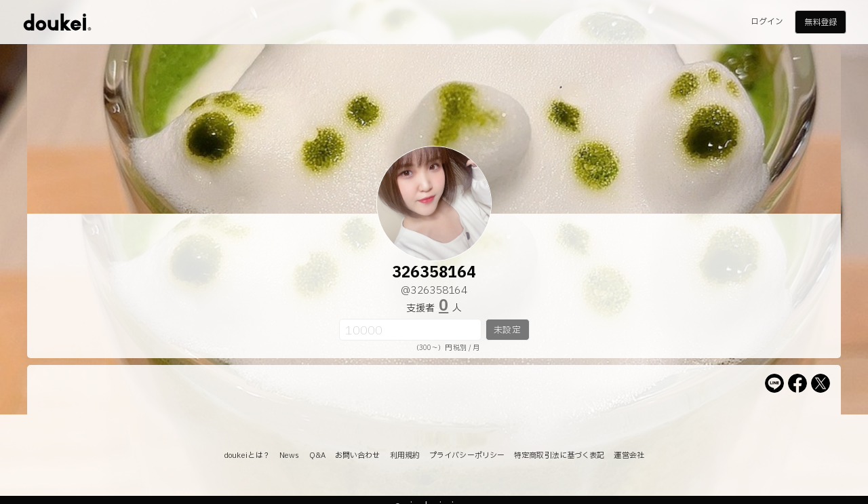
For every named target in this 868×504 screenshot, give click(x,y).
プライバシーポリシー (467, 455)
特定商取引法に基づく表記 (559, 455)
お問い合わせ (358, 455)
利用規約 (405, 455)
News (289, 455)
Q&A (317, 455)
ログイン (767, 22)
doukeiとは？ (247, 455)
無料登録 (821, 22)
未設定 (507, 330)
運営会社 (629, 455)
